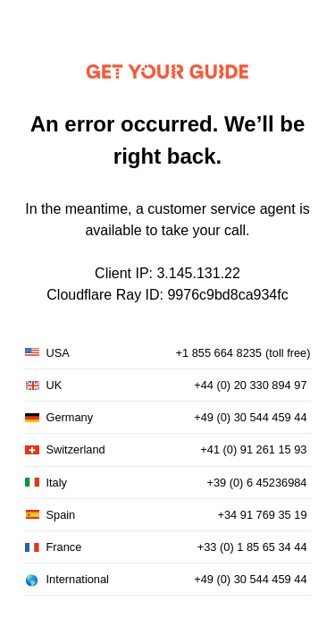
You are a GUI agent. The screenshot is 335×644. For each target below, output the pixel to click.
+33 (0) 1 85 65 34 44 (252, 547)
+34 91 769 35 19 (263, 515)
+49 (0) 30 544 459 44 (250, 417)
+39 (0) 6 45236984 (256, 483)
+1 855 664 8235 (219, 353)
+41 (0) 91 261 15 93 (253, 449)
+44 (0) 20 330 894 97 (250, 385)
